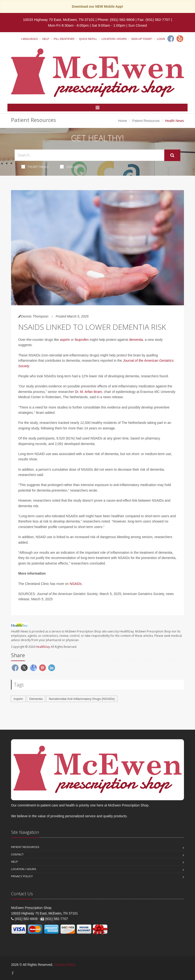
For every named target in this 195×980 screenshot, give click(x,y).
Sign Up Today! (142, 39)
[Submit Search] (172, 155)
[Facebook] (171, 39)
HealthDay (43, 647)
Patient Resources (146, 121)
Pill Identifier (64, 39)
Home (123, 121)
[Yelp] (180, 39)
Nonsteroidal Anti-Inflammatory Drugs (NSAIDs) (82, 699)
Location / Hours (114, 39)
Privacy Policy (22, 876)
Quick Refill (88, 39)
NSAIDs (76, 584)
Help (46, 39)
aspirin (65, 340)
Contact (17, 854)
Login (161, 39)
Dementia (36, 699)
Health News (35, 167)
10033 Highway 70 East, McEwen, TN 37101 (59, 20)
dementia (136, 340)
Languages (30, 39)
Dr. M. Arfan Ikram (88, 392)
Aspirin (18, 699)
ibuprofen (82, 340)
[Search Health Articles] (89, 155)
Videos (69, 167)
